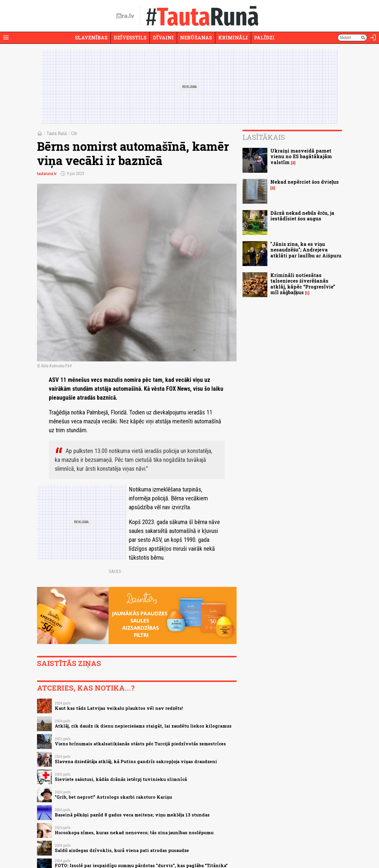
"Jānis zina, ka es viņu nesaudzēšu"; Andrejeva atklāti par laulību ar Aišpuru (306, 250)
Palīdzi (264, 37)
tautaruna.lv (47, 174)
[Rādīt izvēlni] (6, 38)
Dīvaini (163, 37)
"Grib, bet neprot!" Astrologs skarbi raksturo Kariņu (113, 797)
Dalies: (115, 571)
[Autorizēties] (373, 38)
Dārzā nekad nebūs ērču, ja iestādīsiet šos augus (302, 216)
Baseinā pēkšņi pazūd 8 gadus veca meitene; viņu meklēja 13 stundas (132, 815)
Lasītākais (264, 137)
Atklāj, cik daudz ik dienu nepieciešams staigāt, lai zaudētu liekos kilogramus (143, 726)
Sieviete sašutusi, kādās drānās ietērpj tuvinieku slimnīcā (121, 779)
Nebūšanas (196, 37)
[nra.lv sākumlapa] (125, 16)
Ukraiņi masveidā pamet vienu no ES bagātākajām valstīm (301, 156)
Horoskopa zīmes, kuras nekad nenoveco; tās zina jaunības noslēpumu (134, 833)
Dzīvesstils (130, 37)
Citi (74, 133)
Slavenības (91, 37)
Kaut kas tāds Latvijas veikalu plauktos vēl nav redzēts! (119, 708)
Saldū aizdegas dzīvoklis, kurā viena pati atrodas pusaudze (122, 850)
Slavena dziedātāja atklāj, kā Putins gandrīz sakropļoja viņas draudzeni (136, 761)
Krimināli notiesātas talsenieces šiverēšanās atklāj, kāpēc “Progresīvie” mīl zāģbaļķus (303, 284)
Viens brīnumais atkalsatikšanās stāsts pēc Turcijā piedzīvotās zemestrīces (140, 744)
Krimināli (233, 37)
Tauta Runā (57, 133)
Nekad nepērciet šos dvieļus (305, 182)
